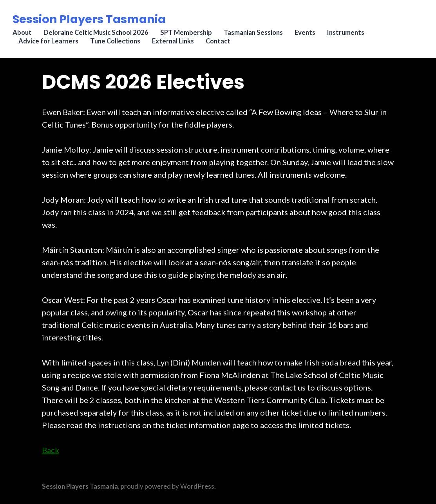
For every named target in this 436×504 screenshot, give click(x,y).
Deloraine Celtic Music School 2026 (96, 33)
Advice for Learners (48, 41)
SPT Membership (186, 33)
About (22, 33)
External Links (173, 41)
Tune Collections (115, 41)
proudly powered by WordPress (167, 486)
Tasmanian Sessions (253, 33)
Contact (218, 41)
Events (305, 33)
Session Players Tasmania (89, 19)
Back (51, 450)
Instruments (346, 33)
